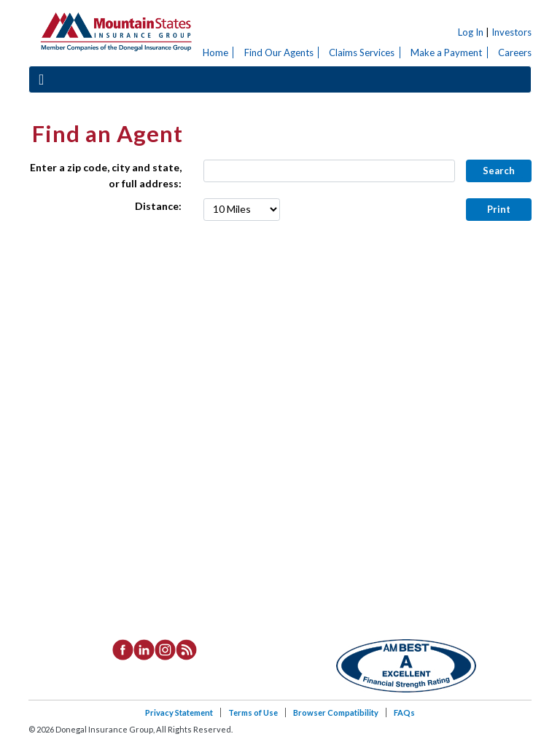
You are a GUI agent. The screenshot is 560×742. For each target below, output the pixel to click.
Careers (515, 52)
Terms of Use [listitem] (253, 712)
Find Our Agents (279, 52)
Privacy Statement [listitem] (179, 712)
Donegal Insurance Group (116, 30)
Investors (512, 32)
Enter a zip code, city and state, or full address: (106, 175)
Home (215, 52)
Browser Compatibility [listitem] (336, 712)
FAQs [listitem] (404, 712)
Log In (471, 32)
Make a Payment (446, 52)
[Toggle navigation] (41, 79)
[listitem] (123, 649)
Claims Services (362, 52)
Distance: (158, 206)
